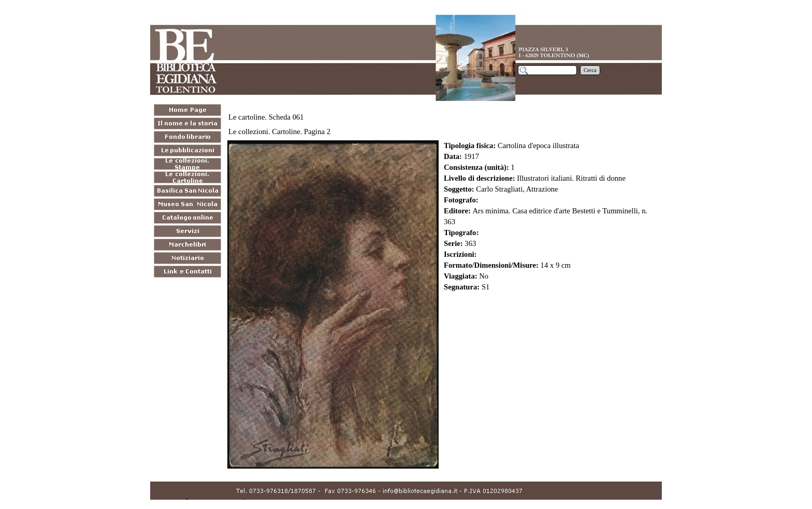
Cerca (590, 70)
